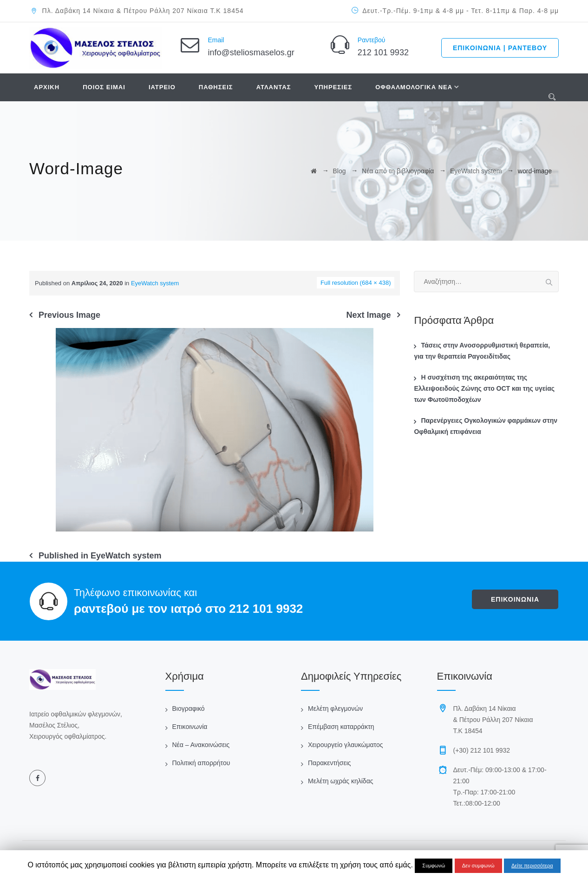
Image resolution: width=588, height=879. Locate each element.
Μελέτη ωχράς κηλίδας (340, 781)
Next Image (368, 315)
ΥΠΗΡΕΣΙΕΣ (333, 87)
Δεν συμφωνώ (478, 866)
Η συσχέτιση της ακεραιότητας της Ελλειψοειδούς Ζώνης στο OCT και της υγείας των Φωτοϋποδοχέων (484, 388)
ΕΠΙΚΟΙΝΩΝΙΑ (515, 599)
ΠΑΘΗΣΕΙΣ (216, 87)
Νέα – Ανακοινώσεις (201, 745)
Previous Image (69, 315)
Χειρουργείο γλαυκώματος (345, 745)
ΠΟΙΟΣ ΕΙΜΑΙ (104, 87)
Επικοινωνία (190, 727)
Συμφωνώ (434, 866)
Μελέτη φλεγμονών (335, 708)
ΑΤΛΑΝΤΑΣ (274, 87)
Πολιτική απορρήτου (201, 763)
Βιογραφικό (189, 708)
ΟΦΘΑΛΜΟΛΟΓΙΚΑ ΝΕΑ (414, 87)
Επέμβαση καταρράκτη (341, 727)
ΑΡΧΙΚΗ (47, 87)
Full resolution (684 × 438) (356, 283)
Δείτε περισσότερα (532, 866)
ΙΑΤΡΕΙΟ (162, 87)
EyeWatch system (155, 283)
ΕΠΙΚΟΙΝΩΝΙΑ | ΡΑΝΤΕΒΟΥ (500, 48)
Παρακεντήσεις (330, 763)
